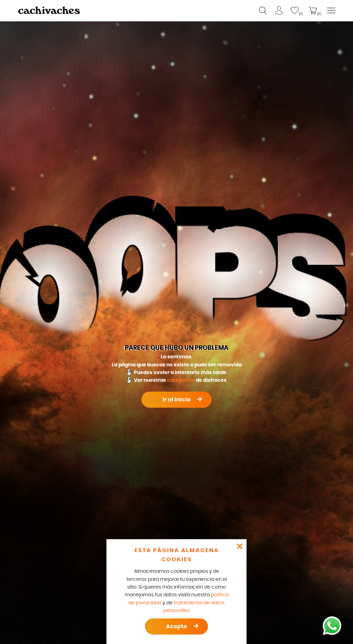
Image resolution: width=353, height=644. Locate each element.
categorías (181, 380)
